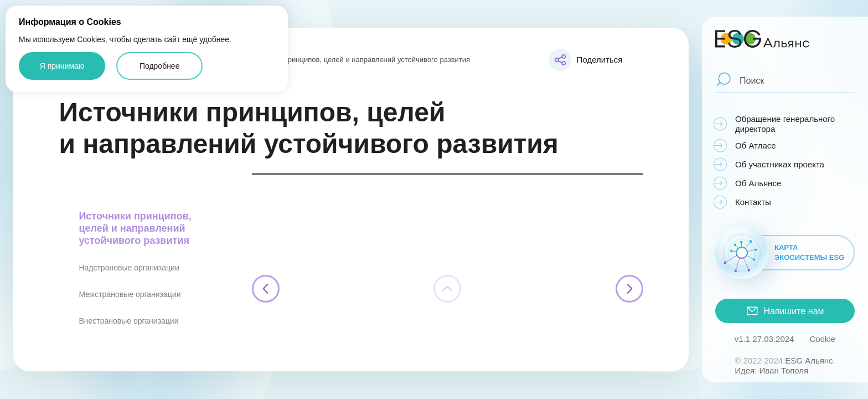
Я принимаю (62, 66)
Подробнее (160, 66)
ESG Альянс (809, 360)
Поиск (752, 80)
